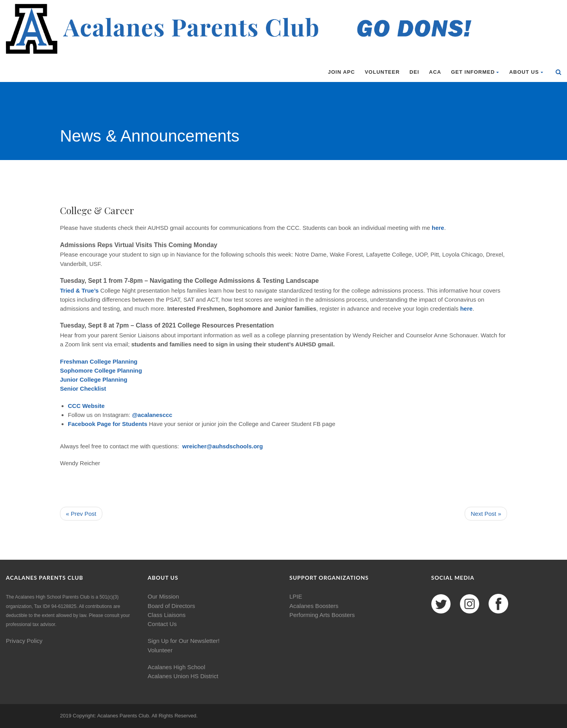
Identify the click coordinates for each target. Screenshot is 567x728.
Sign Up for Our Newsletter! (184, 641)
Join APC (341, 72)
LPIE (296, 596)
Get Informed (475, 72)
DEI (414, 72)
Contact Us (162, 624)
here (438, 228)
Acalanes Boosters (314, 606)
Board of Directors (172, 606)
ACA (435, 72)
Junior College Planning (94, 379)
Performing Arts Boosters (322, 615)
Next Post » (486, 514)
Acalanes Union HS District (183, 676)
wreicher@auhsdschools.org (223, 446)
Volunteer (382, 72)
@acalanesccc (152, 415)
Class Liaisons (167, 615)
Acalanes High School (177, 667)
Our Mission (164, 596)
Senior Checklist (83, 389)
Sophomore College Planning (101, 370)
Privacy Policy (24, 641)
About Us (526, 72)
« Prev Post (81, 514)
